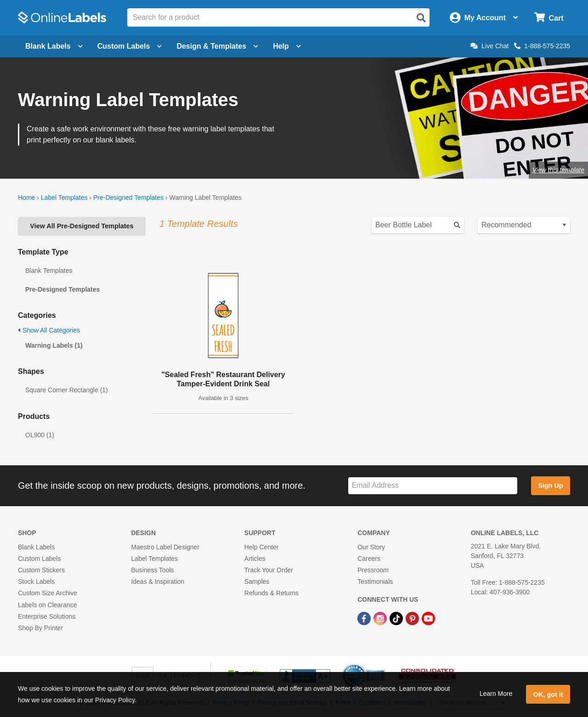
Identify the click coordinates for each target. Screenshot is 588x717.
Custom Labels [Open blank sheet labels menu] (130, 46)
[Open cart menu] (549, 18)
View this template (558, 170)
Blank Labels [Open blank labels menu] (54, 46)
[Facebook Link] (365, 618)
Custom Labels (39, 559)
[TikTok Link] (397, 618)
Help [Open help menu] (287, 46)
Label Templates (64, 198)
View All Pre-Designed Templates (82, 226)
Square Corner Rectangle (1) (67, 390)
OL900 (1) (40, 435)
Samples (257, 582)
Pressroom (373, 570)
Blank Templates (49, 271)
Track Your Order (269, 570)
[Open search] (421, 18)
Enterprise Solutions (47, 616)
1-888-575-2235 (542, 46)
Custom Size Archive (48, 593)
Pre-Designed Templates (128, 198)
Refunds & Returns (271, 593)
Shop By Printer (40, 628)
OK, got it (548, 694)
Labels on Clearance (47, 605)
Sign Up (550, 486)
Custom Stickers (41, 570)
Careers (369, 559)
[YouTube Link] (428, 618)
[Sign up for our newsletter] (433, 486)
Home (26, 198)
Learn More (496, 694)
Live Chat (489, 46)
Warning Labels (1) (54, 345)
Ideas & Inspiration (158, 582)
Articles (255, 559)
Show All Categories (49, 330)
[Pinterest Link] (413, 618)
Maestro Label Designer (165, 547)
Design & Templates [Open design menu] (217, 46)
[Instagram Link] (381, 618)
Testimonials (375, 582)
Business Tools (152, 570)
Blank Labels (36, 547)
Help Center (262, 547)
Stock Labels (36, 582)
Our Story (371, 547)
